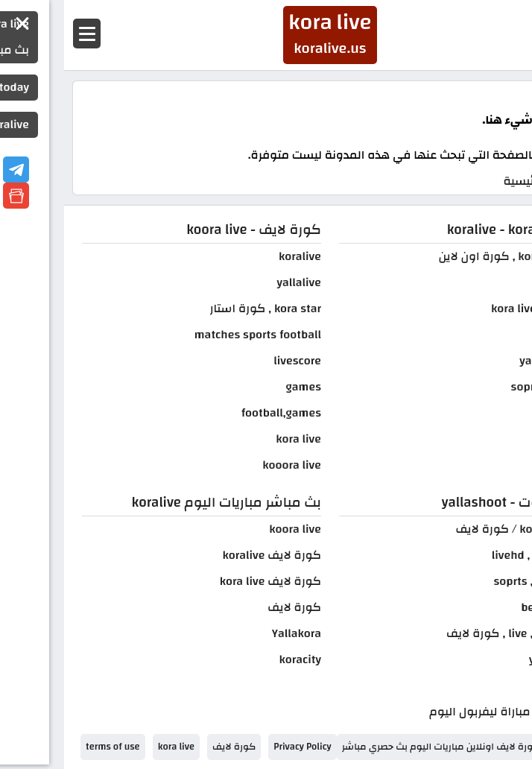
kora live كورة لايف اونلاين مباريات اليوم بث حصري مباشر (396, 747)
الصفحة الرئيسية (481, 181)
